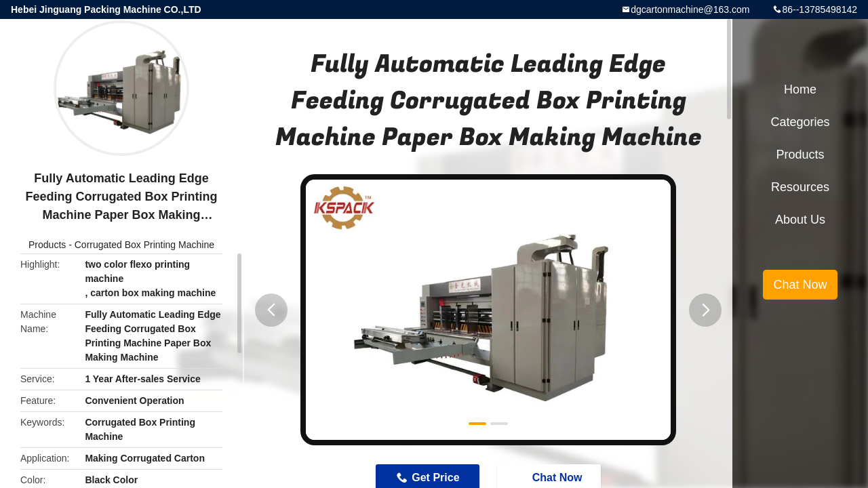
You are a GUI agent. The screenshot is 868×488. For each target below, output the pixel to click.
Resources (800, 187)
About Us (800, 220)
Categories (800, 122)
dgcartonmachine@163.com (690, 9)
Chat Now (800, 285)
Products (47, 245)
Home (800, 89)
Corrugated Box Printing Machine (144, 245)
